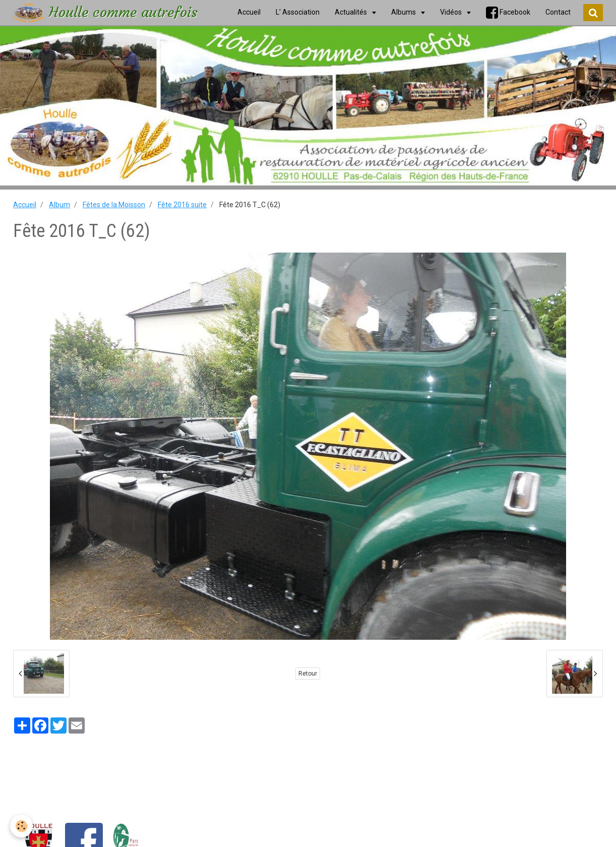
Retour (308, 674)
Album (59, 205)
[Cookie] (21, 826)
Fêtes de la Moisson (114, 205)
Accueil (25, 205)
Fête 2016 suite (182, 205)
